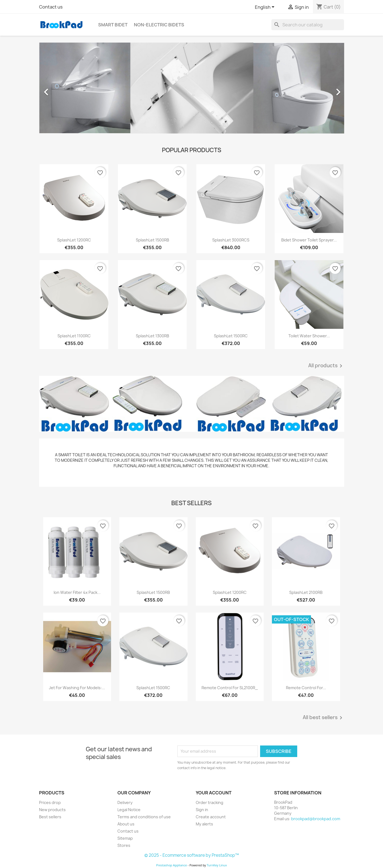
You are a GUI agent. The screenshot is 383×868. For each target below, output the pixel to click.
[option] (192, 89)
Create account (211, 817)
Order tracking (210, 802)
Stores (124, 845)
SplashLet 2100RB (306, 592)
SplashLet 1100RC (74, 336)
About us (126, 824)
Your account (214, 793)
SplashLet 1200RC (74, 240)
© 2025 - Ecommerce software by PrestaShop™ (192, 855)
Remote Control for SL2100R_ (230, 688)
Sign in (202, 810)
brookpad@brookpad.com (316, 819)
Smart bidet (113, 25)
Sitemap (125, 838)
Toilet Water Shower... (309, 336)
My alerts (204, 824)
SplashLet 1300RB (152, 336)
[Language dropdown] (266, 7)
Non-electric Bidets (159, 25)
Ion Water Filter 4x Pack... (77, 592)
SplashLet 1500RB (152, 240)
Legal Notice (129, 810)
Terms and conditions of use (144, 817)
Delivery (125, 802)
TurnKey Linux (217, 865)
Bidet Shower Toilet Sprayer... (309, 240)
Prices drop (50, 802)
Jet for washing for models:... (77, 688)
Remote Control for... (306, 688)
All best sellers (323, 718)
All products (326, 366)
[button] (62, 89)
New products (52, 810)
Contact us (51, 7)
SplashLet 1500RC (231, 336)
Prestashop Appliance (172, 865)
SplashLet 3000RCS (231, 240)
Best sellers (50, 817)
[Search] (308, 25)
